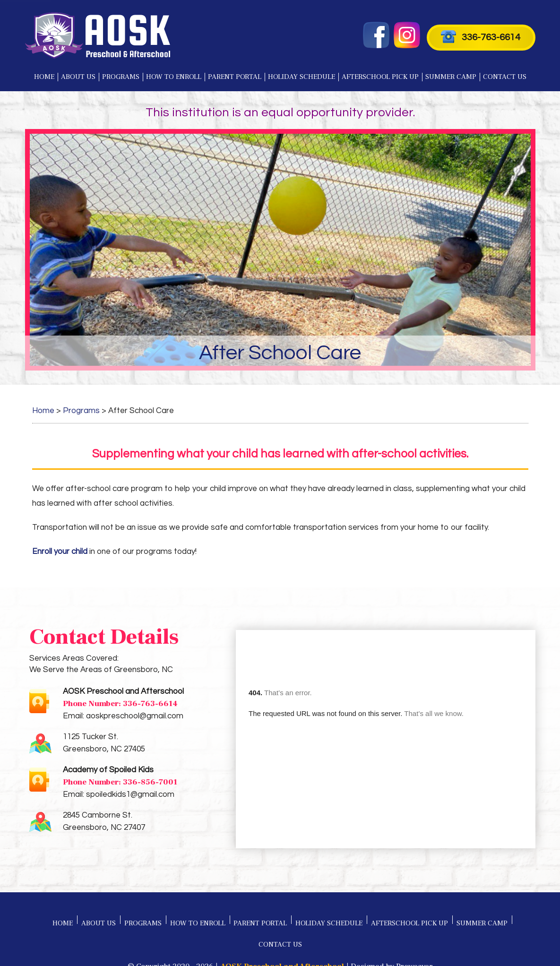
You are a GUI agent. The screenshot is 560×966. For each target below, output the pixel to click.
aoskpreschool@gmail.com (135, 716)
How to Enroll (174, 77)
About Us (78, 77)
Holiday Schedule (302, 77)
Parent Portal (235, 77)
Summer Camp (451, 77)
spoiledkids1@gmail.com (130, 794)
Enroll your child (60, 552)
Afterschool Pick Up (380, 77)
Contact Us (505, 77)
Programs (121, 77)
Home (44, 77)
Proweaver (414, 938)
